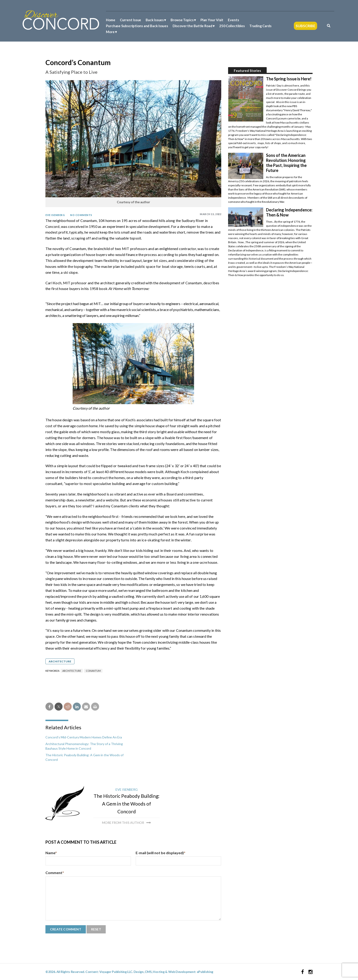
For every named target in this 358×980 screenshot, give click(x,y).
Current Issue (131, 20)
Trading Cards (260, 26)
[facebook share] (49, 707)
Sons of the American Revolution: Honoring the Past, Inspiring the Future (286, 163)
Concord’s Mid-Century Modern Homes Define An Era (84, 737)
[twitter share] (59, 707)
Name (51, 853)
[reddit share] (68, 707)
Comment (55, 873)
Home (111, 20)
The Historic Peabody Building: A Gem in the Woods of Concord (126, 804)
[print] (95, 707)
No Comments (81, 215)
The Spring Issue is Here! (289, 79)
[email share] (86, 707)
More (110, 32)
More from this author (123, 823)
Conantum (93, 671)
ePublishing (205, 972)
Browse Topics (182, 20)
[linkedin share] (77, 707)
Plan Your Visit (212, 20)
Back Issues (155, 20)
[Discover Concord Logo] (61, 20)
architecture (72, 671)
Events (233, 20)
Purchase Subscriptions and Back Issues (137, 26)
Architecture (60, 661)
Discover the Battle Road (192, 26)
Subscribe (305, 26)
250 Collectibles (232, 26)
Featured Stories (247, 71)
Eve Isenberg (55, 215)
